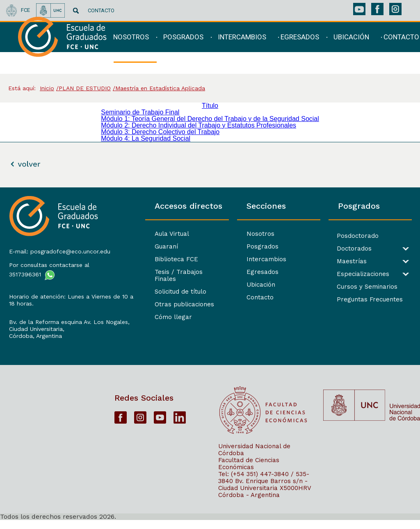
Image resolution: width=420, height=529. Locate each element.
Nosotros (237, 234)
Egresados (240, 272)
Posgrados (240, 246)
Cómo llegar (139, 310)
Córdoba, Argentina (35, 341)
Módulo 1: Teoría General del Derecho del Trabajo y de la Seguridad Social (210, 119)
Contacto (237, 297)
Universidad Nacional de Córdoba (254, 458)
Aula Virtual (138, 234)
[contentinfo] (210, 358)
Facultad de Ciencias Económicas (249, 472)
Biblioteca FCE (142, 259)
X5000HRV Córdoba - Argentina (265, 500)
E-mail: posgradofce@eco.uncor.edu (48, 253)
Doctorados (343, 249)
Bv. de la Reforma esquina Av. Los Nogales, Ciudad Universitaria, (56, 331)
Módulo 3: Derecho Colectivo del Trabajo (160, 132)
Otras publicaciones (150, 297)
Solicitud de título (146, 285)
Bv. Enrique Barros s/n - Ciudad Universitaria (263, 493)
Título (210, 106)
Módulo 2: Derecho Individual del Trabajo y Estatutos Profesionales (199, 125)
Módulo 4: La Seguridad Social (146, 138)
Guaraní (132, 246)
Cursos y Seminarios (356, 287)
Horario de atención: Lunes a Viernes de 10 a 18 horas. (48, 305)
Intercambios (243, 259)
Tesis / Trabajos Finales (156, 272)
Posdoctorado (346, 236)
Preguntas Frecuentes (358, 300)
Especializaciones (352, 274)
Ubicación (238, 285)
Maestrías (340, 261)
